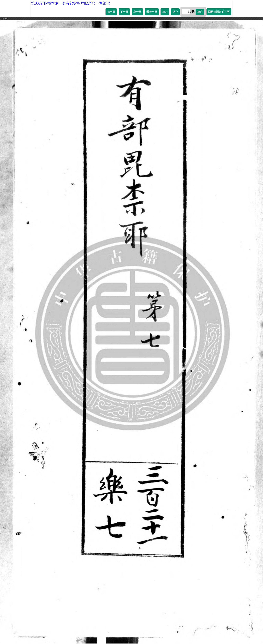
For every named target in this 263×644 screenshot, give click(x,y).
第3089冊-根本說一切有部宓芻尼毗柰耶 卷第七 (71, 3)
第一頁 (111, 12)
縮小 (175, 12)
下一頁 (124, 12)
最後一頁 (152, 12)
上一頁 (137, 12)
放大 (165, 12)
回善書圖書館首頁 (219, 12)
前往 (200, 12)
